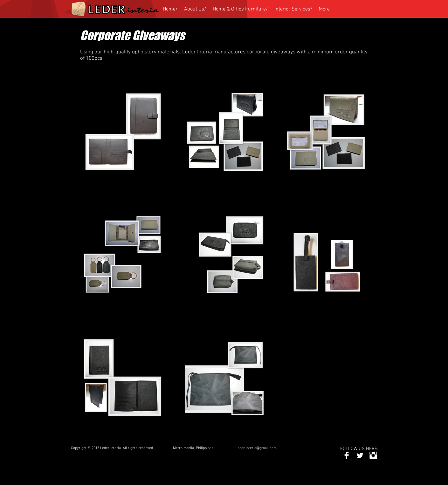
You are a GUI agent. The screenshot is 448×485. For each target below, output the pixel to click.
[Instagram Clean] (373, 455)
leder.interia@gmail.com (257, 448)
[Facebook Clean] (347, 455)
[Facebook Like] (323, 448)
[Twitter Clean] (360, 455)
